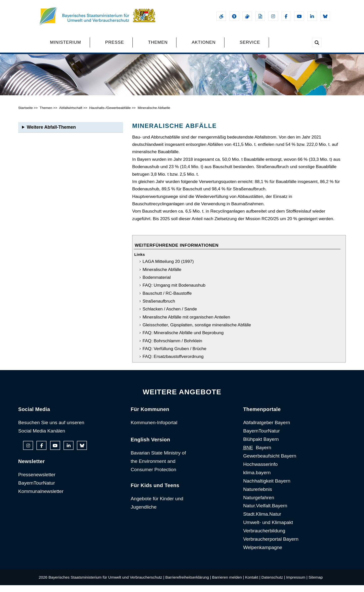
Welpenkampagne (263, 554)
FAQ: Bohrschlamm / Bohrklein (172, 348)
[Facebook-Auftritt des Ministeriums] (286, 16)
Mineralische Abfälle (162, 276)
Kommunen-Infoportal (154, 429)
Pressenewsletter (37, 481)
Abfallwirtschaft (71, 115)
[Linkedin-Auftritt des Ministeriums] (312, 16)
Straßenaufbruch (159, 308)
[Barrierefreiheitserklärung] (221, 16)
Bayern (257, 454)
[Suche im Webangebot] (317, 42)
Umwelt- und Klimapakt (268, 529)
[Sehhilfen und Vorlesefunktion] (234, 16)
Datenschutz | (273, 584)
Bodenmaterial (157, 284)
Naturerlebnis (258, 496)
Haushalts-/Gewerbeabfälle (110, 115)
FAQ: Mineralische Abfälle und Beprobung (183, 339)
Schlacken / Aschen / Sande (170, 316)
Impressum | (297, 584)
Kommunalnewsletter (41, 498)
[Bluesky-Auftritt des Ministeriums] (325, 16)
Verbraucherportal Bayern (271, 546)
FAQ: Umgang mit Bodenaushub (174, 292)
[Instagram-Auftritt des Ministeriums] (273, 16)
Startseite (26, 115)
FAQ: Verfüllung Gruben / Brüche (174, 355)
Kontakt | (253, 584)
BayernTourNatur (37, 490)
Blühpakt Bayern (261, 446)
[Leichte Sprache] (260, 16)
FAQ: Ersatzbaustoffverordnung (173, 363)
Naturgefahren (259, 504)
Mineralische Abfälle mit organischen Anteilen (186, 324)
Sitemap (315, 584)
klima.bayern (257, 479)
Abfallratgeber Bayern (267, 429)
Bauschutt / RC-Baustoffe (167, 300)
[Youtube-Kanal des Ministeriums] (299, 16)
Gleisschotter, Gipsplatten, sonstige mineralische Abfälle (197, 332)
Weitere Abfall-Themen (51, 134)
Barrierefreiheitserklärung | (188, 584)
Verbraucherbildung (264, 538)
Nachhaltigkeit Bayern (267, 488)
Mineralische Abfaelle (154, 115)
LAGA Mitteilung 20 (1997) (168, 268)
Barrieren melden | (228, 584)
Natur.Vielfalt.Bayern (265, 513)
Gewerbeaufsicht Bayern (270, 463)
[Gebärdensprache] (247, 16)
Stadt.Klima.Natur (262, 521)
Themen (46, 115)
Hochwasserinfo (260, 471)
